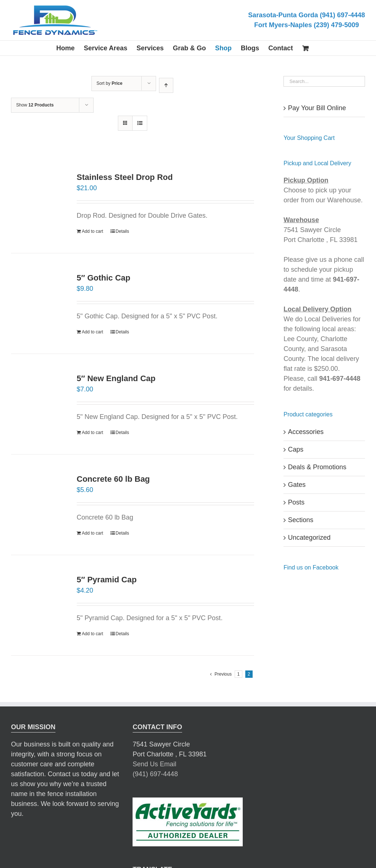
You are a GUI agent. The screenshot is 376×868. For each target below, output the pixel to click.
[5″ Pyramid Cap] (39, 601)
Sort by (110, 83)
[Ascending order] (166, 85)
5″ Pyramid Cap (107, 580)
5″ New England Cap (116, 378)
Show (35, 105)
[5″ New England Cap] (39, 400)
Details (122, 231)
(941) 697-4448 (155, 764)
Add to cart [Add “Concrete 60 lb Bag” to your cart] (93, 533)
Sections (301, 520)
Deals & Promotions (317, 467)
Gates (297, 485)
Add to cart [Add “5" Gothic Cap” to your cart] (93, 332)
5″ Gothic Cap (104, 278)
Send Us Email (154, 755)
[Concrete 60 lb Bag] (39, 501)
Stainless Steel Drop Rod (125, 177)
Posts (296, 502)
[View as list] (140, 123)
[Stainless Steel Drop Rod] (39, 194)
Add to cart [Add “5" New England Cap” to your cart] (93, 433)
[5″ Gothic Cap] (39, 300)
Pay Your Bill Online (317, 108)
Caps (296, 449)
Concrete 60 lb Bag (113, 479)
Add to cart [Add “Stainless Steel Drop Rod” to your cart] (93, 231)
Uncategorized (309, 538)
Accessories (306, 432)
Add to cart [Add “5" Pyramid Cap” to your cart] (93, 634)
